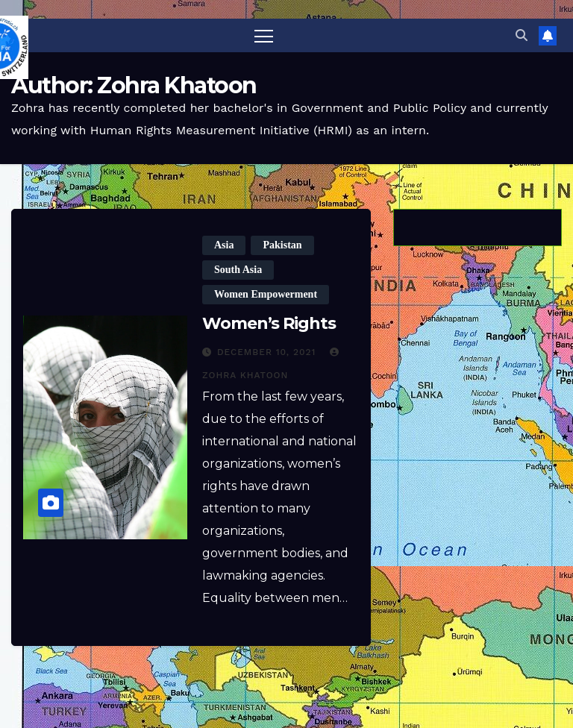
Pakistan (282, 245)
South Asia (238, 270)
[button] (522, 35)
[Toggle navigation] (264, 35)
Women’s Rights (269, 323)
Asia (224, 245)
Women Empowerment (266, 294)
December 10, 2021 (268, 352)
